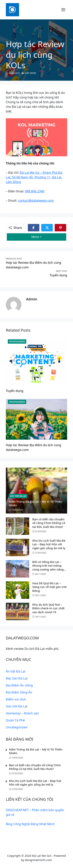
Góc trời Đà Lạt (18, 496)
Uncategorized (17, 341)
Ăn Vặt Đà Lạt (16, 671)
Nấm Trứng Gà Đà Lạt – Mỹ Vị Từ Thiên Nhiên (36, 503)
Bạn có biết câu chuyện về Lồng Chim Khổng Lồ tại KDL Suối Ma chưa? (49, 523)
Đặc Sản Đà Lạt (17, 678)
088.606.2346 (35, 191)
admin (32, 299)
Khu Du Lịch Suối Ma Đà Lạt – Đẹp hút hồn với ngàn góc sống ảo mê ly (49, 544)
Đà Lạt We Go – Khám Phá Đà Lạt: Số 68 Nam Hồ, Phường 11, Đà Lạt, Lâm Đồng (34, 177)
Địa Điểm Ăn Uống (19, 685)
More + (42, 237)
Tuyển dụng (58, 275)
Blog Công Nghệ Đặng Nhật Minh (30, 824)
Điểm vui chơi (16, 699)
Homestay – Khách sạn (22, 713)
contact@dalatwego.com (36, 201)
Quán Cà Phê (15, 720)
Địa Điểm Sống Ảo (19, 692)
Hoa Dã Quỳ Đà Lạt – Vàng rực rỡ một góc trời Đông (49, 587)
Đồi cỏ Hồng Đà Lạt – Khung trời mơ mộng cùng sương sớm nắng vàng (48, 568)
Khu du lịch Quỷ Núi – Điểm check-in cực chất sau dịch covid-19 (48, 608)
